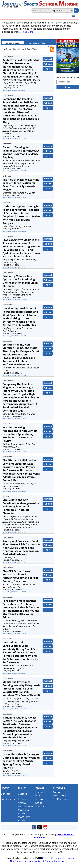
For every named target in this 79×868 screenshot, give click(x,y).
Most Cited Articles (24, 819)
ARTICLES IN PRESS (37, 43)
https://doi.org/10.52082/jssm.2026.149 (14, 375)
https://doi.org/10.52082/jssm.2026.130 (14, 300)
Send (68, 87)
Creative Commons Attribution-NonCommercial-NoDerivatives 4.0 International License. (42, 860)
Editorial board (40, 794)
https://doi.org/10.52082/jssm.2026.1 (14, 90)
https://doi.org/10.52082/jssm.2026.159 (14, 419)
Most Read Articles (24, 812)
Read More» (28, 32)
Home (5, 788)
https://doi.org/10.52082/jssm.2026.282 (14, 709)
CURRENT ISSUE (13, 43)
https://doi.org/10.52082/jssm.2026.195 (14, 491)
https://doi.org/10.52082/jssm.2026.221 (14, 562)
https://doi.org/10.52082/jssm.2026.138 (14, 336)
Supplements (26, 806)
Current (22, 794)
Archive (22, 803)
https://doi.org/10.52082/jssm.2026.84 (14, 231)
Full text (48, 64)
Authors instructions (60, 794)
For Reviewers (61, 799)
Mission (40, 799)
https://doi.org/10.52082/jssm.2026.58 (14, 198)
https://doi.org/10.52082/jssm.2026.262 (14, 634)
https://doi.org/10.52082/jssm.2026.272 (14, 673)
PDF (48, 69)
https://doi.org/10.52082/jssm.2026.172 (14, 451)
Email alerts (8, 799)
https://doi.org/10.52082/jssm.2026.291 (14, 745)
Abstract (48, 59)
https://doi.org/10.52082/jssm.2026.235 (14, 592)
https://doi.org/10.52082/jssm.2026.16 (14, 138)
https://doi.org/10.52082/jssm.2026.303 (14, 776)
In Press (23, 799)
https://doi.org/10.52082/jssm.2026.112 (14, 267)
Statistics (41, 806)
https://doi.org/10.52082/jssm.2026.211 (14, 532)
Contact (6, 794)
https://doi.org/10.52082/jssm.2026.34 (14, 171)
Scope (39, 803)
